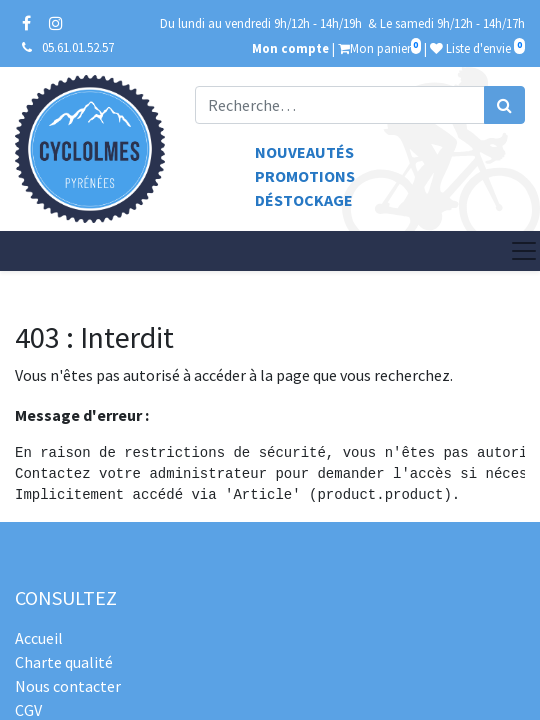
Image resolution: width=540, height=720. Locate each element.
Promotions (305, 176)
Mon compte (290, 48)
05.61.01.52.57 (78, 47)
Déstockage (304, 200)
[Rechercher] (504, 105)
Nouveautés (304, 152)
